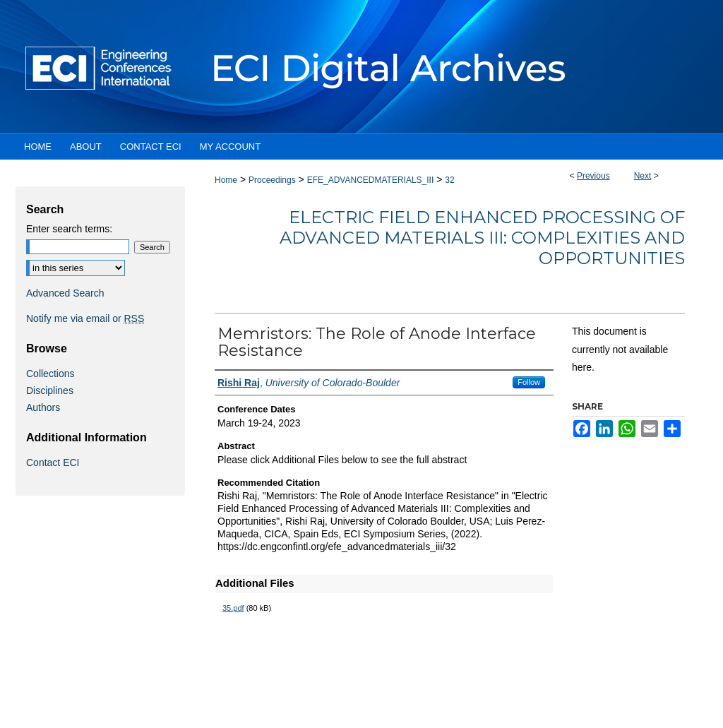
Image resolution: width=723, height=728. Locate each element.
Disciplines (50, 390)
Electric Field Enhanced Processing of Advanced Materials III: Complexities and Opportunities (482, 238)
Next (643, 176)
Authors (43, 407)
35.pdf (233, 608)
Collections (50, 374)
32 (449, 180)
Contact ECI (53, 463)
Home (226, 180)
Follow (529, 382)
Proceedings (272, 180)
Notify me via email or (85, 318)
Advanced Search (65, 293)
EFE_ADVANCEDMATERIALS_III (371, 180)
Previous (593, 176)
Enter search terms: (69, 229)
